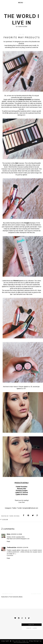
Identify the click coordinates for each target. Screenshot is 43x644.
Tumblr (19, 508)
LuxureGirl (10, 555)
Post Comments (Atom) (16, 597)
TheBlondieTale (11, 547)
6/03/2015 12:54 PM (22, 547)
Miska (9, 534)
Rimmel (25, 493)
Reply (8, 541)
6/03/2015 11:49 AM (16, 534)
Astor (24, 489)
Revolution (24, 487)
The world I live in (22, 19)
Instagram (8, 508)
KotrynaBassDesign (21, 642)
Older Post (36, 594)
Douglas (25, 491)
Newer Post (8, 594)
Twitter (14, 508)
